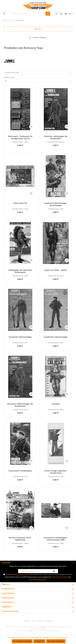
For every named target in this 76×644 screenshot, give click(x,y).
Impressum (40, 621)
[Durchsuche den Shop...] (28, 14)
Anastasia (56, 404)
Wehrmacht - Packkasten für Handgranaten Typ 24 (20, 137)
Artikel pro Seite (9, 77)
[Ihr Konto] (61, 14)
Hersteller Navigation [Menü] (38, 37)
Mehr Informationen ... (62, 637)
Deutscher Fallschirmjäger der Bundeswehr (20, 405)
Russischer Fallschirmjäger (20, 337)
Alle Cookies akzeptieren (56, 641)
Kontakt (27, 621)
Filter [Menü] (38, 29)
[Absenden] (54, 571)
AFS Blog (49, 621)
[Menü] (4, 13)
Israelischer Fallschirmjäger (56, 337)
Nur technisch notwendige (22, 641)
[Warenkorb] (69, 14)
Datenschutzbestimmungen (21, 574)
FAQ (33, 621)
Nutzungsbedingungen (38, 579)
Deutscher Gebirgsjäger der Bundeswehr (56, 137)
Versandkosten (42, 627)
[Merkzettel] (56, 14)
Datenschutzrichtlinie (59, 577)
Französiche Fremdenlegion (20, 471)
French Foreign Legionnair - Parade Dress (56, 472)
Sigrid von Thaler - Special (56, 270)
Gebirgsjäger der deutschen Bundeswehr (20, 271)
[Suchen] (48, 14)
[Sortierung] (38, 73)
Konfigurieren (39, 641)
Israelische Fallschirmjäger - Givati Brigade (56, 204)
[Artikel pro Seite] (38, 80)
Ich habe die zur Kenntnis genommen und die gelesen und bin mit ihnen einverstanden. (39, 574)
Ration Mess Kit (20, 203)
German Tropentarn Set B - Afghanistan (20, 539)
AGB (48, 574)
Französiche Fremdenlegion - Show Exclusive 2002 (56, 539)
